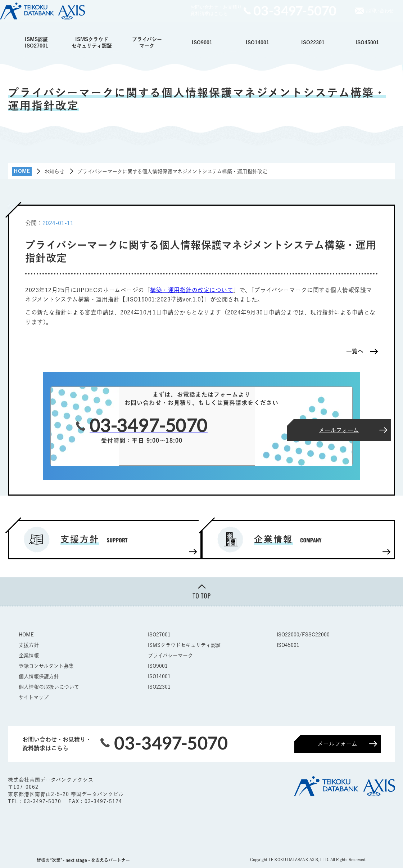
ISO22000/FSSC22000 (303, 634)
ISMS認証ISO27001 (37, 42)
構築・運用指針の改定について (192, 290)
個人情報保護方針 (39, 676)
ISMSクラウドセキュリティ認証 (92, 42)
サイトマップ (34, 697)
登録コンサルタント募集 (46, 666)
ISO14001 (257, 42)
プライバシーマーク (147, 42)
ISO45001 (367, 42)
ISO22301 (313, 42)
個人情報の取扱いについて (49, 686)
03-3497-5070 (43, 801)
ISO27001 (159, 634)
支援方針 (29, 645)
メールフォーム (337, 743)
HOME (26, 634)
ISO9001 (202, 42)
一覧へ (355, 351)
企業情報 (29, 655)
